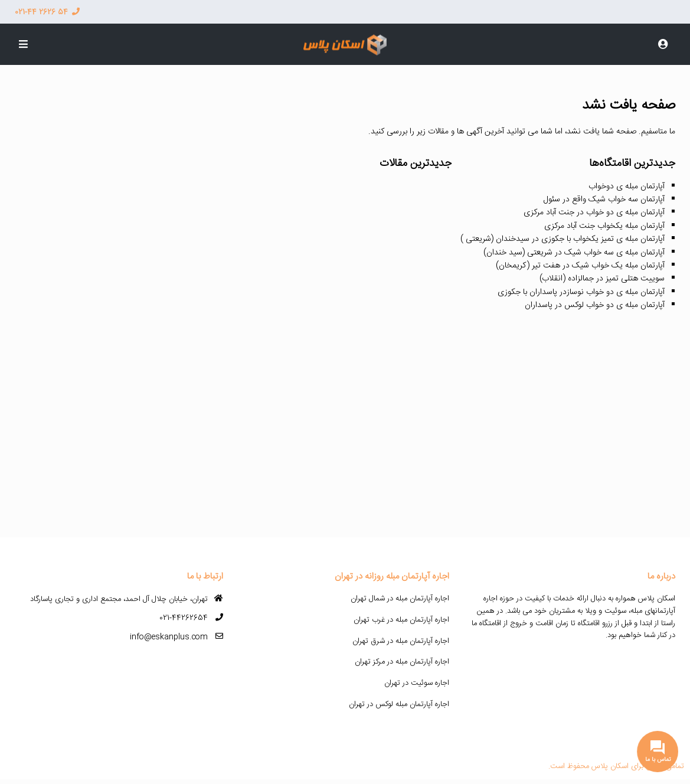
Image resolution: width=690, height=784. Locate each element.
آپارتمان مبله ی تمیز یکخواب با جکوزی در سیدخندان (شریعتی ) (563, 239)
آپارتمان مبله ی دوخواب (627, 187)
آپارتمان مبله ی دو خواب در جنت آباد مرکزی (594, 213)
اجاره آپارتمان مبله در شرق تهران (401, 641)
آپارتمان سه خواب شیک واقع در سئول (604, 200)
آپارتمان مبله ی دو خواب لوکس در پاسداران (595, 305)
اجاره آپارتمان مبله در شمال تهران (400, 599)
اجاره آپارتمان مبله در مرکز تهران (402, 662)
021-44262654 (184, 618)
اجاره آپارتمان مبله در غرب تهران (401, 620)
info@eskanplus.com (169, 637)
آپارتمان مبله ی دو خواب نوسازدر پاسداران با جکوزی (581, 292)
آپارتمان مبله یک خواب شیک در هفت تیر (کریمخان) (580, 266)
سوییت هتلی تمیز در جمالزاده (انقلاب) (602, 279)
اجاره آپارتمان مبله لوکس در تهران (399, 704)
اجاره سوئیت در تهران (417, 683)
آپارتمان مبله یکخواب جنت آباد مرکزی (604, 226)
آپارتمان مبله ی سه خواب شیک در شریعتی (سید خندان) (574, 253)
